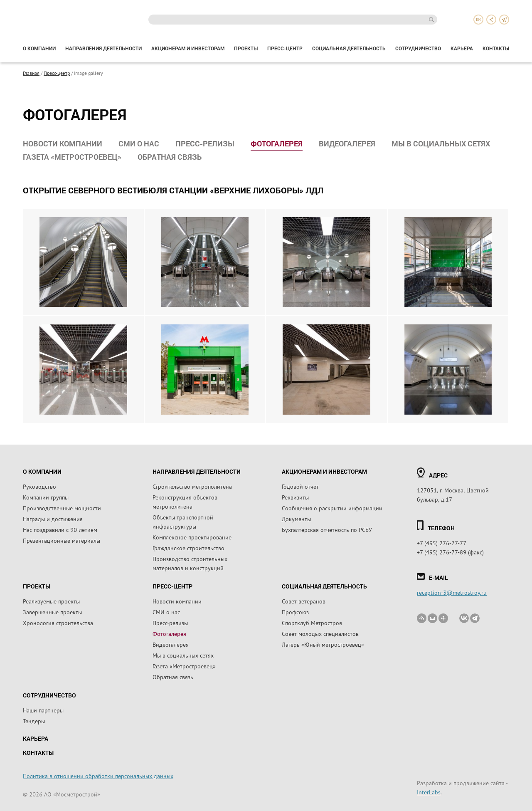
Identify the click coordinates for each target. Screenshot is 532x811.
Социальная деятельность (349, 48)
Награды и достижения (53, 519)
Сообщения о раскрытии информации (332, 508)
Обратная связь (170, 157)
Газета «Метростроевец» (72, 157)
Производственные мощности (62, 508)
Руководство (39, 486)
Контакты (496, 48)
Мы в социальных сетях (441, 143)
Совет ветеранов (304, 601)
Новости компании (63, 143)
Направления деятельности (103, 48)
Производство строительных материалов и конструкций (190, 563)
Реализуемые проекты (51, 601)
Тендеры (34, 721)
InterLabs (429, 792)
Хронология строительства (58, 623)
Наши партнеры (43, 710)
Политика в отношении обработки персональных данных (98, 776)
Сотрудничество (418, 48)
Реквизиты (295, 497)
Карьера (462, 48)
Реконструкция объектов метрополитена (185, 502)
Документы (296, 519)
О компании (39, 48)
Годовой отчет (300, 486)
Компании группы (46, 497)
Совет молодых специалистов (320, 633)
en (478, 20)
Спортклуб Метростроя (312, 623)
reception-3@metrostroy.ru (452, 592)
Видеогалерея (347, 143)
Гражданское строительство (188, 548)
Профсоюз (295, 612)
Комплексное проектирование (192, 537)
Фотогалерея (277, 143)
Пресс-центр (285, 48)
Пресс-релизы (205, 143)
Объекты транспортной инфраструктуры (183, 522)
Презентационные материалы (62, 540)
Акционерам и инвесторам (188, 48)
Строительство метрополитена (192, 486)
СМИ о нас (139, 143)
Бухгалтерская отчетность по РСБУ (327, 529)
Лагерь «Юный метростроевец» (323, 644)
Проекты (246, 48)
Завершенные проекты (52, 612)
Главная (31, 73)
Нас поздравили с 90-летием (60, 529)
